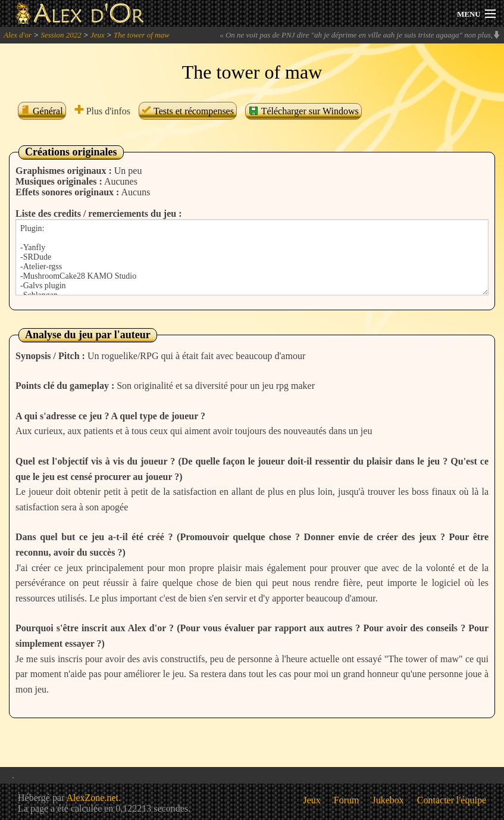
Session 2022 (61, 35)
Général (42, 111)
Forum (347, 800)
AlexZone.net (92, 798)
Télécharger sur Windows (303, 111)
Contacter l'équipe (452, 800)
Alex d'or (18, 35)
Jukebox (388, 800)
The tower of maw (142, 35)
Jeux (98, 35)
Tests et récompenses (188, 111)
